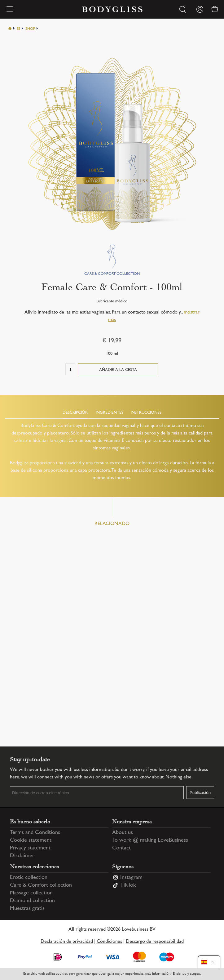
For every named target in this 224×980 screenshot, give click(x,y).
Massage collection (31, 893)
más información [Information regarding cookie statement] (158, 974)
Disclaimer (22, 856)
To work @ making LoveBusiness (150, 840)
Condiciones (109, 942)
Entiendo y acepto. (187, 974)
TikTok (128, 885)
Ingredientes (110, 413)
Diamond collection (32, 901)
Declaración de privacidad (67, 942)
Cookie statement (31, 840)
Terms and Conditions (35, 833)
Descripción (75, 413)
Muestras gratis (27, 909)
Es (19, 29)
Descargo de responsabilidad (155, 942)
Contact (121, 848)
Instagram (131, 878)
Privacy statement (30, 848)
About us (123, 833)
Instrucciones (146, 413)
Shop (30, 29)
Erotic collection (29, 878)
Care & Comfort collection (41, 885)
